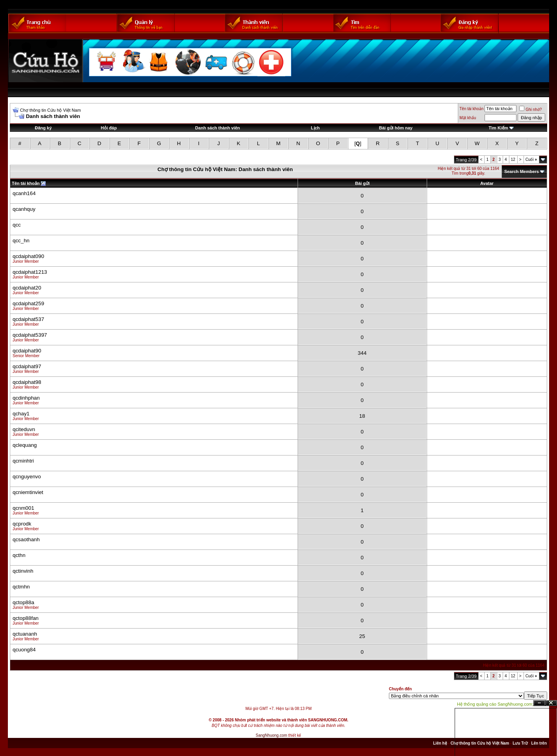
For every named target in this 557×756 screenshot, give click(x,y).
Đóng (551, 703)
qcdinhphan (26, 398)
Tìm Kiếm (498, 128)
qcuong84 (24, 650)
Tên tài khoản (471, 109)
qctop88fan (26, 618)
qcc (17, 225)
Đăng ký (43, 128)
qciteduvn (24, 429)
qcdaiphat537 (28, 319)
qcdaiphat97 (27, 366)
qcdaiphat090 (28, 256)
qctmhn (21, 587)
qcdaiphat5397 (30, 335)
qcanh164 (24, 193)
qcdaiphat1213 (30, 272)
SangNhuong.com (272, 735)
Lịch (316, 128)
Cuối (531, 159)
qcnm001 (23, 508)
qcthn (19, 555)
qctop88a (23, 602)
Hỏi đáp (109, 128)
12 (513, 159)
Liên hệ (440, 743)
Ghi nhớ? (530, 110)
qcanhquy (24, 209)
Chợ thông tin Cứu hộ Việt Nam (51, 110)
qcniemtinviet (28, 492)
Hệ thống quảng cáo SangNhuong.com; (495, 704)
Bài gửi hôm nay (396, 128)
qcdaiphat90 (27, 351)
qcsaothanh (26, 539)
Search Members (522, 171)
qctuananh (25, 634)
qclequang (25, 445)
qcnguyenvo (27, 477)
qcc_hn (21, 241)
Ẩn (539, 703)
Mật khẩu (468, 118)
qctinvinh (23, 571)
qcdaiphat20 (27, 288)
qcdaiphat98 (27, 382)
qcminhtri (23, 461)
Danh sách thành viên (218, 128)
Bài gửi (362, 183)
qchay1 (21, 414)
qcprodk (22, 524)
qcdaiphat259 (28, 303)
